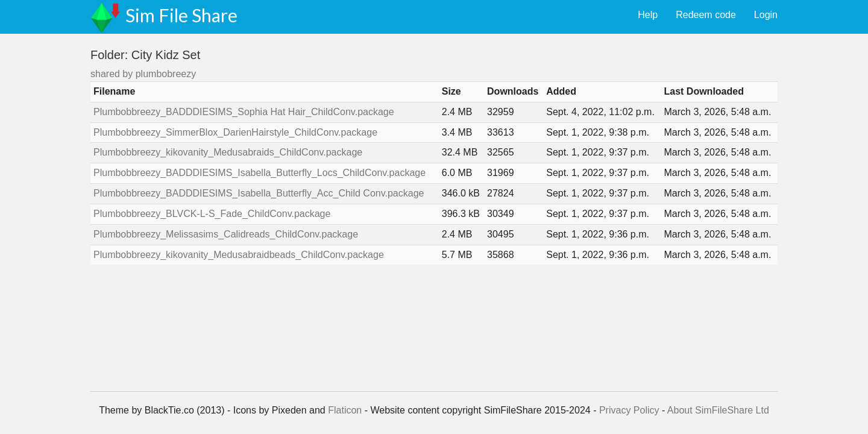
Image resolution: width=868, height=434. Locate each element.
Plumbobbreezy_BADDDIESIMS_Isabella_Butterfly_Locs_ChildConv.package (259, 173)
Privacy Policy (629, 410)
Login (766, 15)
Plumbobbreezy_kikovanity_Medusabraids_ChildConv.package (228, 152)
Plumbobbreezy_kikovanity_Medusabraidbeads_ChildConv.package (239, 255)
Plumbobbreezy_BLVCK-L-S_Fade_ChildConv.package (212, 214)
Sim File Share (181, 15)
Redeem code (706, 15)
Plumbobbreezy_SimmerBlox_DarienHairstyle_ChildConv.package (235, 132)
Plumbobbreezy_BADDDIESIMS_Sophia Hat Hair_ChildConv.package (244, 112)
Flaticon (345, 410)
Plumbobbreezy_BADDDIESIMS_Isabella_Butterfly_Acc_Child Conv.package (259, 193)
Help (648, 15)
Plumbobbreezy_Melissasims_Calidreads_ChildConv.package (226, 234)
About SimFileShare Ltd (718, 410)
